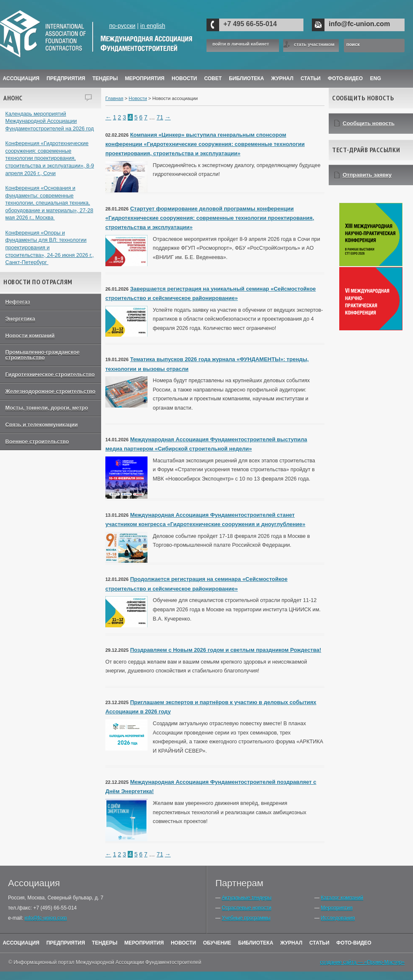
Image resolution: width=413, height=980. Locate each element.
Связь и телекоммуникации (42, 425)
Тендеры (105, 78)
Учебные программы (246, 918)
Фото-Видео (345, 78)
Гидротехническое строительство (50, 375)
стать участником (314, 44)
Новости (184, 78)
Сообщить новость (369, 123)
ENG (375, 78)
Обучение (217, 943)
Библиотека (246, 78)
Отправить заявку (367, 175)
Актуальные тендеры (247, 898)
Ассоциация (21, 78)
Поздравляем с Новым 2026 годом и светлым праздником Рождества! (226, 650)
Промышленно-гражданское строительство (43, 355)
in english (153, 26)
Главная (114, 98)
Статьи (311, 78)
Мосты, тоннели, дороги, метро (47, 408)
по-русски (122, 26)
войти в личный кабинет (241, 44)
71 (160, 117)
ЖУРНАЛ (283, 78)
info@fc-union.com (359, 24)
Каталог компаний (342, 898)
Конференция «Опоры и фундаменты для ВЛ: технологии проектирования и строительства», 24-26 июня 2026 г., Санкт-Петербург (50, 248)
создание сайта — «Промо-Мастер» (362, 962)
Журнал (291, 943)
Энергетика (20, 319)
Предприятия (66, 78)
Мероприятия (145, 78)
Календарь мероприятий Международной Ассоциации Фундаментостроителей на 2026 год (50, 121)
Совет (213, 78)
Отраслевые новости (246, 908)
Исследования (338, 918)
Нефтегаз (18, 302)
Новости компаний (30, 336)
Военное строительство (37, 442)
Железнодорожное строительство (51, 391)
